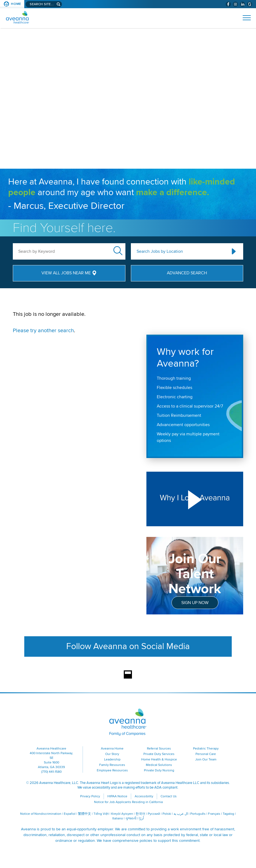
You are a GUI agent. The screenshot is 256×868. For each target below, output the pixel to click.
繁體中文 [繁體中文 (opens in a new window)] (85, 814)
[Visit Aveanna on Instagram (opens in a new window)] (235, 4)
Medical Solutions (159, 765)
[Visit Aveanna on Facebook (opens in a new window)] (228, 4)
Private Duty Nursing (159, 770)
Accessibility (144, 796)
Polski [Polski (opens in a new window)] (167, 814)
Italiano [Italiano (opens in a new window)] (118, 818)
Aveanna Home (112, 749)
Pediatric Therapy (206, 749)
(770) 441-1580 (51, 772)
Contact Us (169, 796)
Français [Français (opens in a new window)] (214, 814)
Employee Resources (112, 770)
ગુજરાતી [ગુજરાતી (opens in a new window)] (131, 818)
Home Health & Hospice (159, 759)
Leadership (112, 759)
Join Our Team (206, 759)
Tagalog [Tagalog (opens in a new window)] (228, 814)
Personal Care (206, 754)
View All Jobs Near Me (66, 273)
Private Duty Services (159, 754)
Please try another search (43, 331)
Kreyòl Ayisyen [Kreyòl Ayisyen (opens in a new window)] (122, 814)
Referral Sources (159, 749)
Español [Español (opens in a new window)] (70, 814)
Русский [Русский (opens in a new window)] (154, 814)
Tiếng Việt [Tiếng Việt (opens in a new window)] (101, 814)
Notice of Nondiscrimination (41, 814)
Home (16, 4)
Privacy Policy (90, 796)
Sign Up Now (195, 603)
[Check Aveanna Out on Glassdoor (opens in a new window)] (250, 4)
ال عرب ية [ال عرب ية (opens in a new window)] (181, 814)
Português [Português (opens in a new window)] (198, 814)
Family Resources (112, 765)
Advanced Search (187, 273)
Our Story (112, 754)
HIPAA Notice (117, 796)
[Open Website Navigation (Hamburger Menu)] (244, 18)
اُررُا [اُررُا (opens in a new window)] (141, 818)
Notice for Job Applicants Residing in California (128, 802)
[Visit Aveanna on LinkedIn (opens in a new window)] (243, 4)
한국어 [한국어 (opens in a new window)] (140, 814)
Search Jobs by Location (160, 251)
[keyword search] (69, 251)
